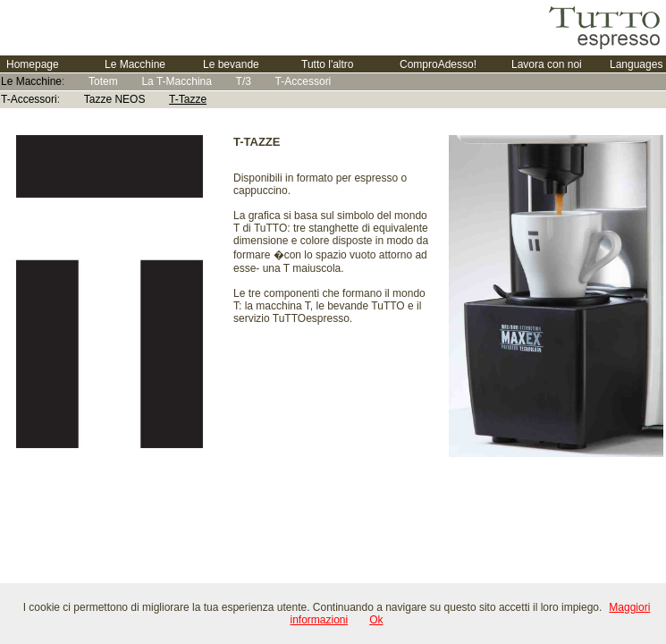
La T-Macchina (177, 81)
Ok (376, 620)
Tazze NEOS (115, 99)
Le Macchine (31, 81)
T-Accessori (303, 81)
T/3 (244, 81)
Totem (103, 81)
